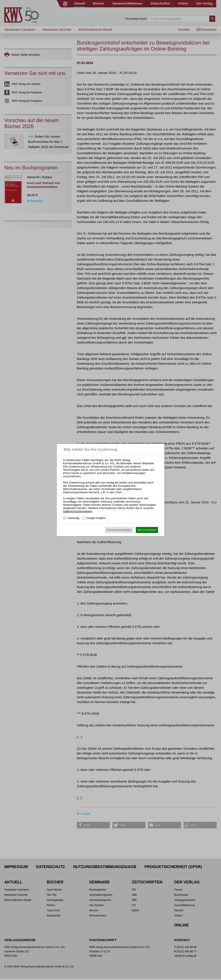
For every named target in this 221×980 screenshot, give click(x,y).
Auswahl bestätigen (119, 530)
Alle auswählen (147, 530)
